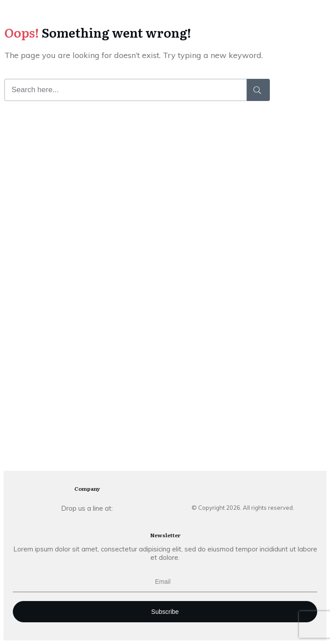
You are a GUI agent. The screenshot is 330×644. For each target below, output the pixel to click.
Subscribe (165, 612)
